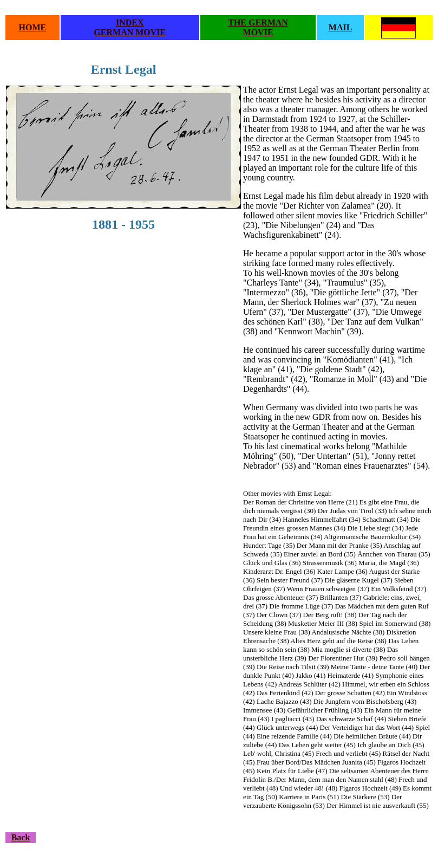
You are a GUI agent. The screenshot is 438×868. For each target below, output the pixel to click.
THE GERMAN (258, 22)
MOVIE (258, 32)
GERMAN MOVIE (130, 32)
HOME (33, 27)
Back (21, 837)
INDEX (130, 22)
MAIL (341, 27)
